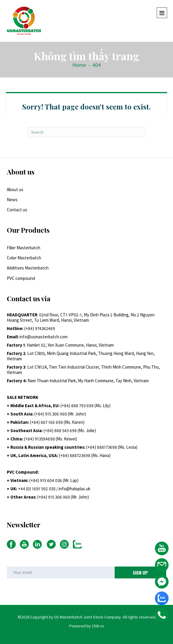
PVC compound (21, 278)
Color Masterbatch (24, 258)
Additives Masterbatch (28, 268)
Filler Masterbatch (24, 248)
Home (79, 65)
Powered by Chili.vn (87, 626)
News (12, 200)
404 (97, 65)
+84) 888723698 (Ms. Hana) (85, 455)
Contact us (17, 210)
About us (15, 189)
